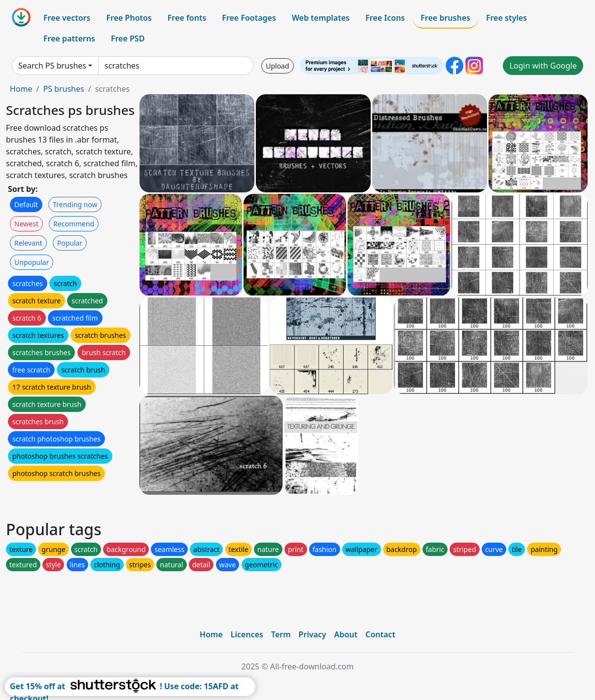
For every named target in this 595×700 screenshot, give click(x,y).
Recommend (74, 224)
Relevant (28, 243)
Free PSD (128, 38)
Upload (277, 66)
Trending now (75, 204)
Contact (380, 634)
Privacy (313, 634)
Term (281, 634)
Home (21, 89)
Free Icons (385, 18)
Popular (70, 243)
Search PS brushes (52, 66)
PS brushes (63, 89)
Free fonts (187, 18)
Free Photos (129, 18)
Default (26, 204)
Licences (247, 634)
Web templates (321, 18)
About (346, 634)
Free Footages (249, 18)
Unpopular (32, 262)
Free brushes (445, 18)
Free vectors (67, 18)
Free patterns (69, 38)
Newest (26, 224)
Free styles (507, 18)
